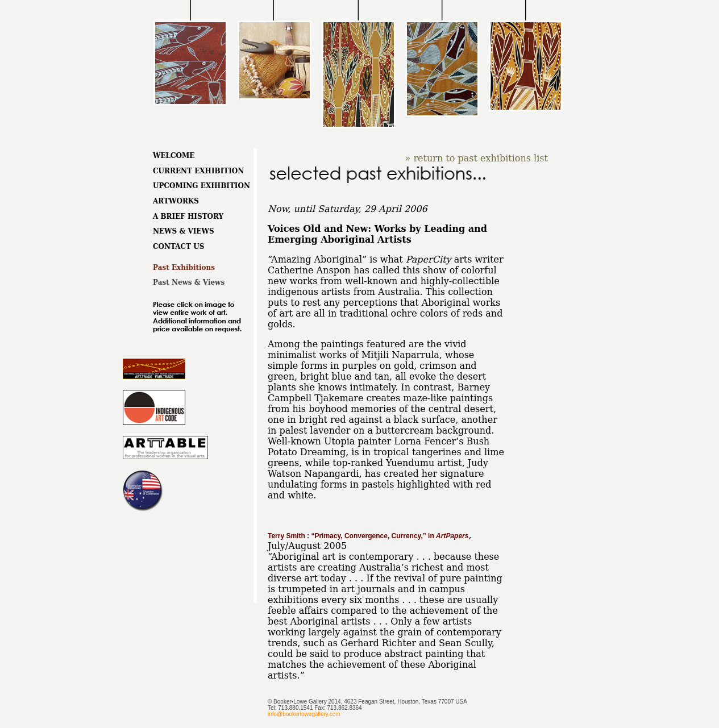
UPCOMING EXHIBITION (201, 186)
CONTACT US (178, 247)
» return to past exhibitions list (477, 158)
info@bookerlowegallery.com (304, 714)
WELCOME (174, 156)
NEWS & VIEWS (184, 231)
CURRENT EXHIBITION (198, 171)
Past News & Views (189, 282)
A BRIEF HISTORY (188, 217)
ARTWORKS (176, 201)
